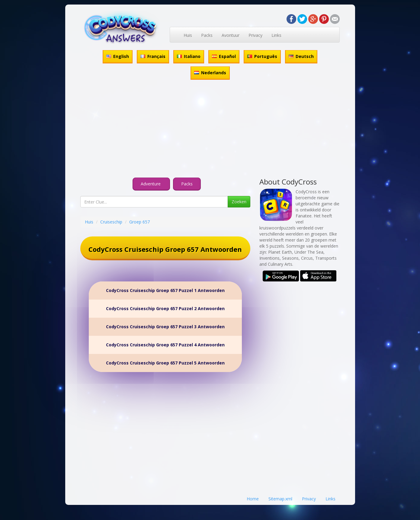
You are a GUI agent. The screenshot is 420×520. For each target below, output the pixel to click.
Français (153, 56)
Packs (207, 35)
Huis (188, 35)
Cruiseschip (111, 222)
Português (262, 56)
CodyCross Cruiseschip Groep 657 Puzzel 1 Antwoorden (165, 290)
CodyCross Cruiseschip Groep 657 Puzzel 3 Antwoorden (165, 327)
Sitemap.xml (280, 499)
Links (276, 35)
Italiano (189, 56)
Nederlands (210, 73)
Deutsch (301, 56)
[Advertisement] (210, 130)
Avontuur (231, 35)
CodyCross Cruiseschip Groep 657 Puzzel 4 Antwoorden (165, 345)
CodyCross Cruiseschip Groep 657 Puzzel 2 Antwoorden (165, 308)
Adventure (151, 184)
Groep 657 (139, 222)
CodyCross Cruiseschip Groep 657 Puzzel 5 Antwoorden (165, 363)
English (118, 56)
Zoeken (239, 202)
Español (224, 56)
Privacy (255, 35)
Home (253, 499)
